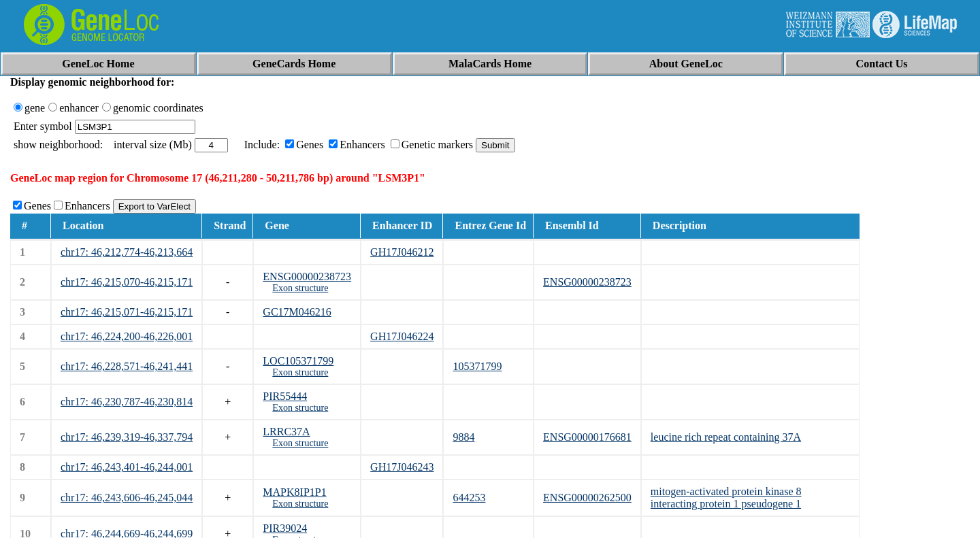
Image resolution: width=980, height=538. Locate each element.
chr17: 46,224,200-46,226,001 (127, 336)
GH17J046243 (402, 467)
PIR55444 (285, 396)
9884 (463, 437)
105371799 (477, 366)
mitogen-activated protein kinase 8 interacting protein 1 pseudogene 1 (726, 498)
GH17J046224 (402, 336)
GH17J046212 (402, 252)
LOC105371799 (298, 361)
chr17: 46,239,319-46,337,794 (127, 437)
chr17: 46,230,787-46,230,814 (127, 402)
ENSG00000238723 (307, 276)
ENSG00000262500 (587, 498)
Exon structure (300, 288)
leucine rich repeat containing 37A (726, 437)
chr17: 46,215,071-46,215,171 (127, 312)
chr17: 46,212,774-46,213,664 (127, 252)
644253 (469, 498)
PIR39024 (285, 528)
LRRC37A (286, 432)
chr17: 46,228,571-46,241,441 (127, 366)
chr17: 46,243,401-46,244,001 (127, 467)
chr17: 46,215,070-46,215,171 (127, 282)
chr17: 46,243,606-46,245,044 (127, 498)
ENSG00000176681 (587, 437)
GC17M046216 (297, 312)
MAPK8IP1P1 (294, 492)
